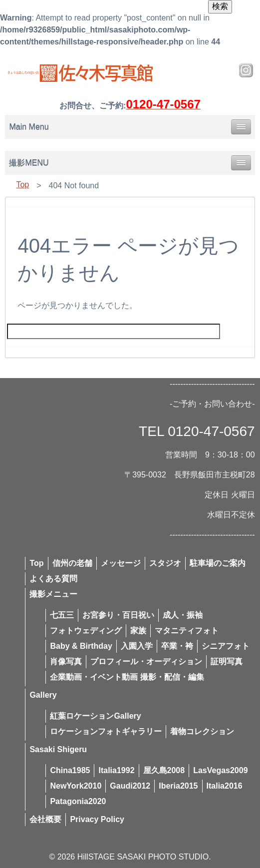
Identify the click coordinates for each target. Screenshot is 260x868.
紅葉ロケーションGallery (95, 716)
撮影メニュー (53, 594)
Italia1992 (116, 770)
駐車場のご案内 (218, 563)
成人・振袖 (183, 615)
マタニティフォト (187, 631)
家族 (138, 631)
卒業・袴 (177, 646)
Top (22, 185)
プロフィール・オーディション (146, 661)
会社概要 (45, 819)
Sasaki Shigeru (58, 749)
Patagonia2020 (78, 801)
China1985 (70, 770)
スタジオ (165, 563)
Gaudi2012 (130, 786)
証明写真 (227, 661)
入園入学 (137, 646)
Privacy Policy (97, 819)
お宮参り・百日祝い (118, 615)
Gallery (43, 695)
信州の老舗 (72, 563)
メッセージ (121, 563)
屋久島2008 (164, 770)
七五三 (62, 615)
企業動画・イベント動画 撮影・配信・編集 (127, 677)
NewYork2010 (76, 786)
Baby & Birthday (81, 646)
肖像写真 (66, 661)
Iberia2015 (178, 786)
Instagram (246, 70)
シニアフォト (226, 646)
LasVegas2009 (220, 770)
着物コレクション (202, 731)
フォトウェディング (86, 631)
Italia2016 (225, 786)
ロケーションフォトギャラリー (106, 731)
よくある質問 (53, 579)
